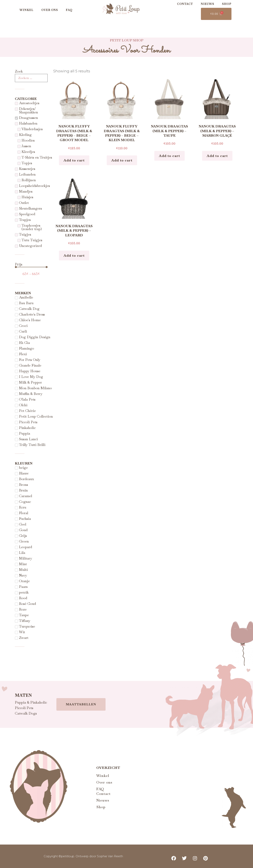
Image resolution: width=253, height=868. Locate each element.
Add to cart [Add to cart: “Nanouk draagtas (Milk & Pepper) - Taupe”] (169, 156)
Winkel (27, 10)
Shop (227, 4)
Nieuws (207, 4)
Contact (185, 4)
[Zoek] (31, 78)
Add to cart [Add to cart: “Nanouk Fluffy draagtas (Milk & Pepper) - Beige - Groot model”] (74, 160)
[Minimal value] (31, 267)
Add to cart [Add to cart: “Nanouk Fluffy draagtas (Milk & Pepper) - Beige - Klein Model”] (122, 160)
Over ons (50, 10)
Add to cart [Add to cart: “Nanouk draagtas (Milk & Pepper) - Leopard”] (74, 255)
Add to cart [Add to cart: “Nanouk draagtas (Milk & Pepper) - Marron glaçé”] (217, 156)
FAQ (69, 10)
